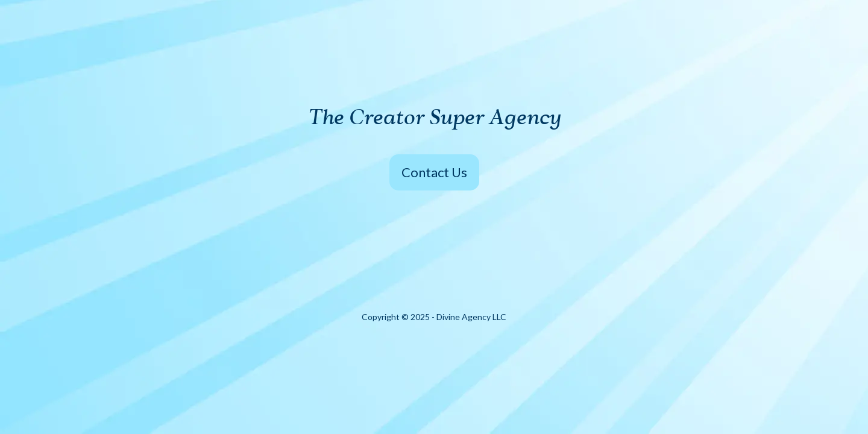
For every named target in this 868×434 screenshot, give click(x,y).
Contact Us (434, 172)
